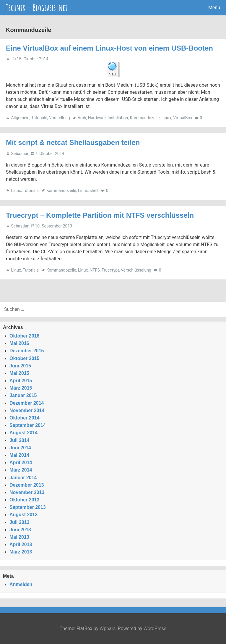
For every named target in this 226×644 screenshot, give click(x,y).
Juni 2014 (20, 448)
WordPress (155, 628)
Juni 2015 (20, 366)
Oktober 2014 (24, 418)
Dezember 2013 (27, 485)
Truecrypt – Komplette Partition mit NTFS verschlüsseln (100, 215)
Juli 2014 (19, 440)
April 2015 (21, 381)
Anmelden (21, 584)
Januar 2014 (23, 478)
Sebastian (20, 154)
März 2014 (21, 470)
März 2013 (21, 552)
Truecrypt (110, 270)
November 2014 (27, 410)
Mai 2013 (19, 537)
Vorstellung (60, 118)
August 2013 (23, 515)
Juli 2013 (19, 522)
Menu (214, 8)
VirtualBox (183, 118)
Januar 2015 (23, 395)
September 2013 (28, 507)
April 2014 (21, 463)
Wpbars (108, 628)
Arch (82, 118)
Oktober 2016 (24, 336)
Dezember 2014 (27, 403)
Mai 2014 (19, 455)
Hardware (97, 118)
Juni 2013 (20, 530)
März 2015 (21, 388)
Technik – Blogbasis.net (37, 8)
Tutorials (39, 118)
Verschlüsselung (136, 270)
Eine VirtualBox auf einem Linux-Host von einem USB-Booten (109, 48)
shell (94, 191)
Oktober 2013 (24, 500)
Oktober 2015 (24, 358)
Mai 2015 (19, 373)
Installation (118, 118)
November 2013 (27, 492)
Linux (166, 118)
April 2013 (21, 544)
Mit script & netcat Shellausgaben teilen (73, 142)
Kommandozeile (145, 118)
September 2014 (28, 425)
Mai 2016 (19, 343)
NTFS (95, 270)
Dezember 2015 (27, 351)
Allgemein (20, 118)
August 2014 (23, 433)
